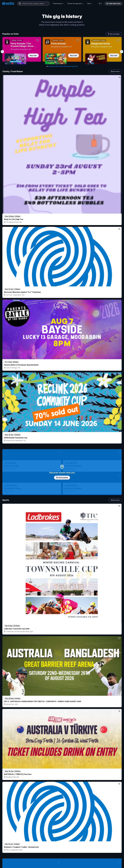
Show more (115, 71)
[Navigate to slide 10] (61, 66)
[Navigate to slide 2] (49, 66)
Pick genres (62, 560)
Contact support (26, 862)
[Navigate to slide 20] (77, 66)
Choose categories (62, 404)
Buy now (33, 55)
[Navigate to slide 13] (66, 66)
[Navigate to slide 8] (58, 66)
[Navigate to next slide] (122, 52)
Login (69, 862)
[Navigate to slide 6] (55, 66)
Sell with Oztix (113, 4)
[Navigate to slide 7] (57, 66)
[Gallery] (62, 52)
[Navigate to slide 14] (68, 66)
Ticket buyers (58, 3)
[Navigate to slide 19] (75, 66)
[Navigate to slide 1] (47, 66)
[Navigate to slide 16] (71, 66)
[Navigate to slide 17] (72, 66)
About (100, 865)
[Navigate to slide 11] (63, 66)
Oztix (90, 3)
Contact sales (80, 862)
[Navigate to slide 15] (69, 66)
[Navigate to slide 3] (50, 66)
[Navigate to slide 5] (53, 66)
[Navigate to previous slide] (2, 52)
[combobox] (33, 4)
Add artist (62, 248)
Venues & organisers (75, 3)
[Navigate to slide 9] (60, 66)
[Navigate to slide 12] (64, 66)
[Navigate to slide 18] (74, 66)
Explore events (11, 866)
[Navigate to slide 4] (52, 66)
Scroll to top (62, 836)
